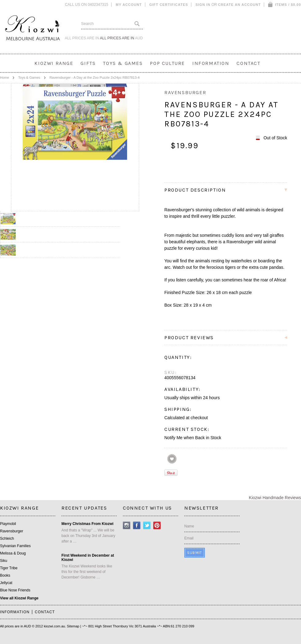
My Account (129, 5)
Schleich (7, 539)
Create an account (239, 5)
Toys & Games (123, 63)
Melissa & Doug (13, 553)
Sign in (203, 5)
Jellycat (6, 583)
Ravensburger (12, 531)
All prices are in (121, 38)
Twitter (147, 525)
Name (189, 526)
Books (5, 575)
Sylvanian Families (15, 546)
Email (189, 538)
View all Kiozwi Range (19, 598)
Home (4, 78)
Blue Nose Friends (15, 590)
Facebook (137, 525)
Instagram (127, 525)
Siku (4, 561)
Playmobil (8, 524)
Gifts (88, 63)
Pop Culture (167, 63)
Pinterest (157, 525)
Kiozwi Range (54, 63)
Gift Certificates (169, 5)
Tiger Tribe (9, 568)
